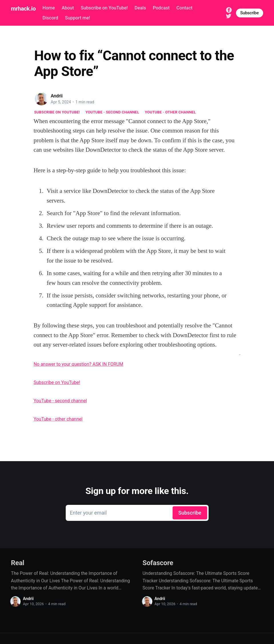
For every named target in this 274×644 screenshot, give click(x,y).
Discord (50, 18)
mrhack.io (23, 9)
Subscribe (250, 13)
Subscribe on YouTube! (104, 8)
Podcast (161, 8)
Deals (140, 8)
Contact (185, 8)
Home (49, 8)
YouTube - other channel (170, 112)
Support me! (77, 18)
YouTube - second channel (112, 112)
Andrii (57, 96)
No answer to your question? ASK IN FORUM (78, 364)
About (68, 8)
